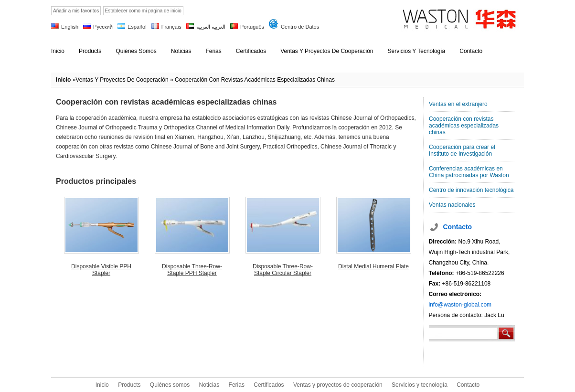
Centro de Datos (300, 27)
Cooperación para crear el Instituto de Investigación (462, 150)
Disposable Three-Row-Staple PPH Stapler (192, 270)
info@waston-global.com (460, 305)
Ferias (237, 385)
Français (171, 27)
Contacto (468, 385)
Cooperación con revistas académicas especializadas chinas (464, 126)
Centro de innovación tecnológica (471, 190)
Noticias (209, 385)
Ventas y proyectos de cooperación (122, 80)
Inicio (63, 80)
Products (129, 385)
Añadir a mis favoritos (76, 11)
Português (252, 27)
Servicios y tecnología (420, 385)
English (70, 27)
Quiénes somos (170, 385)
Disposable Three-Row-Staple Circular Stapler (283, 270)
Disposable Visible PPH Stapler (101, 270)
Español (137, 27)
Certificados (269, 385)
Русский (103, 27)
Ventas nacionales (452, 205)
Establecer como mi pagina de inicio (143, 11)
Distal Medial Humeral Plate (373, 266)
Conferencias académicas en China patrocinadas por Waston (469, 172)
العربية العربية (211, 27)
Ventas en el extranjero (458, 104)
